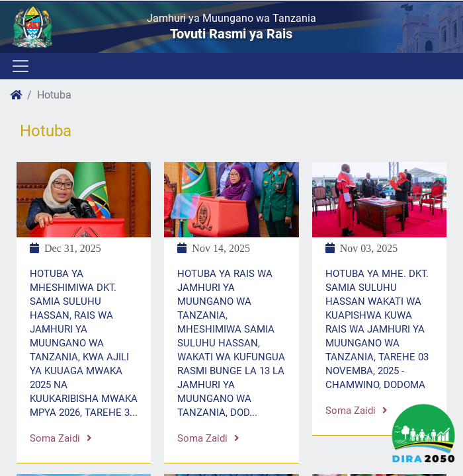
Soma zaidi (61, 438)
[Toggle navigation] (20, 66)
